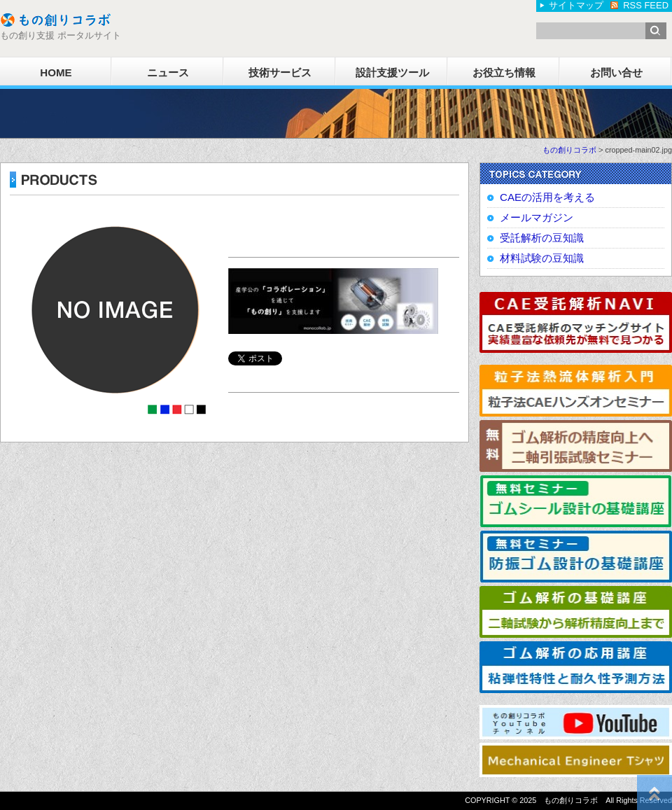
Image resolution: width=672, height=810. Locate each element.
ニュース (168, 72)
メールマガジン (537, 217)
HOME (56, 72)
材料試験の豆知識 (542, 258)
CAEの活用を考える (547, 197)
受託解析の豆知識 (542, 238)
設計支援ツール (392, 72)
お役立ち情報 (504, 72)
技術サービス (280, 72)
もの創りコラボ (569, 150)
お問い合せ (616, 72)
